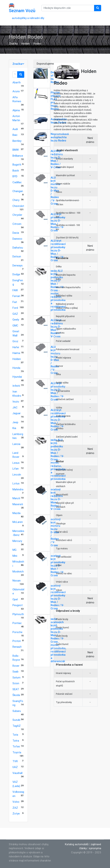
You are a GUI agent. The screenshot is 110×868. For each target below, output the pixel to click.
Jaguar (17, 413)
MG (14, 550)
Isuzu (16, 401)
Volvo (16, 802)
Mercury (17, 541)
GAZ (15, 314)
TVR (15, 761)
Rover (16, 666)
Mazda (16, 513)
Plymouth (18, 614)
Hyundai (17, 377)
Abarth (17, 82)
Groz (15, 341)
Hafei (16, 347)
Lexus (16, 463)
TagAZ (17, 726)
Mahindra (18, 489)
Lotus (16, 483)
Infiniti (16, 386)
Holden (26, 43)
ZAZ (15, 808)
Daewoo (17, 239)
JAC (15, 407)
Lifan (16, 469)
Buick (16, 170)
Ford (15, 308)
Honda (16, 368)
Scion (16, 683)
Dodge (16, 274)
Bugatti (17, 165)
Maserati (18, 504)
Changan (18, 191)
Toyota (17, 752)
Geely (16, 320)
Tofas (16, 746)
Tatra (16, 741)
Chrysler (17, 215)
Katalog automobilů (77, 844)
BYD (15, 176)
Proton (17, 641)
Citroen (17, 224)
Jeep (15, 422)
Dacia (16, 233)
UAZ (15, 767)
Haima (16, 353)
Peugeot (18, 605)
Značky (13, 43)
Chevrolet (18, 206)
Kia (14, 428)
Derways (18, 265)
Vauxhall (17, 773)
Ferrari (16, 296)
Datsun (17, 256)
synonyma (95, 848)
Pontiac (17, 623)
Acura (16, 91)
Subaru (17, 711)
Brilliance (18, 156)
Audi (15, 129)
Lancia (16, 444)
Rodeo (37, 43)
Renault (17, 647)
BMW (16, 150)
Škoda (16, 695)
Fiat (15, 302)
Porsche (17, 632)
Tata (15, 735)
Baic (15, 135)
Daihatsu (18, 248)
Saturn (16, 677)
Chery (16, 200)
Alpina (16, 110)
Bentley (17, 141)
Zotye (16, 813)
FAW (15, 290)
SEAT (16, 689)
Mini (15, 556)
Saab (15, 671)
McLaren (18, 522)
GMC (15, 325)
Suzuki (16, 720)
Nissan (17, 581)
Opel (15, 599)
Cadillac (17, 182)
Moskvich (18, 571)
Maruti (16, 498)
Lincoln (17, 475)
